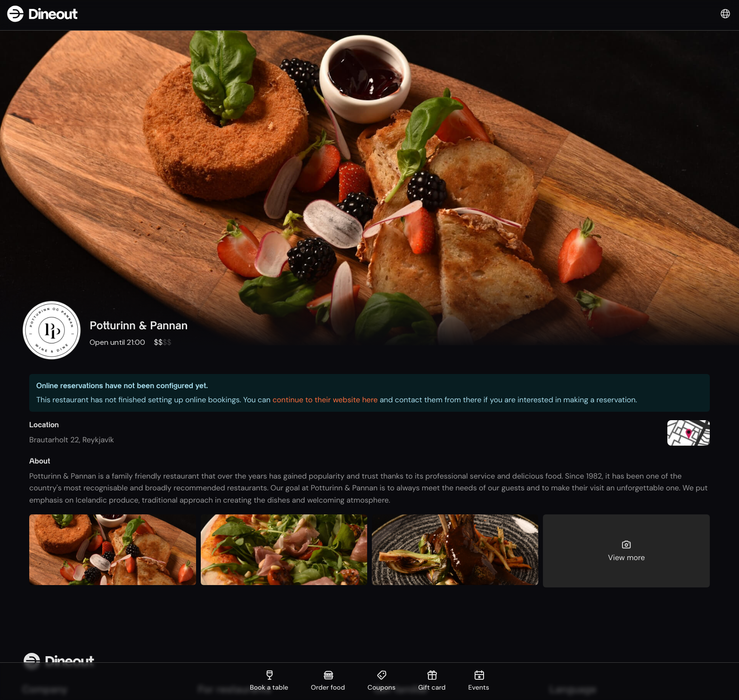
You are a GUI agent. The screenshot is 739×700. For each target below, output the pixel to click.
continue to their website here (325, 400)
